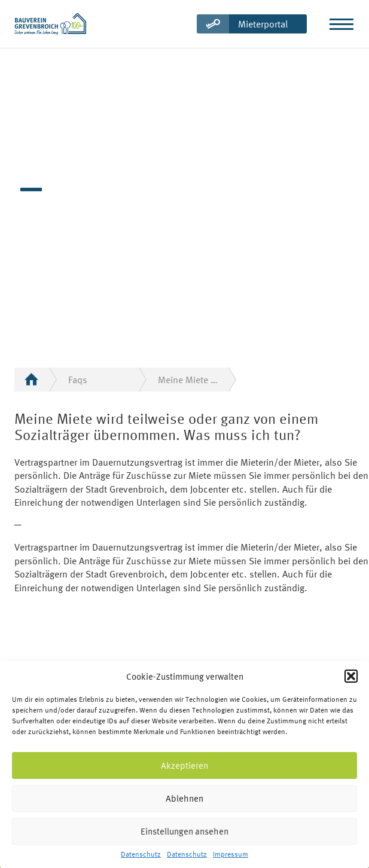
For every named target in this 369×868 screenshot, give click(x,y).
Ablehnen (184, 798)
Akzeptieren (184, 765)
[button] (351, 676)
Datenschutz (141, 855)
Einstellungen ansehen (184, 831)
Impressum (231, 855)
